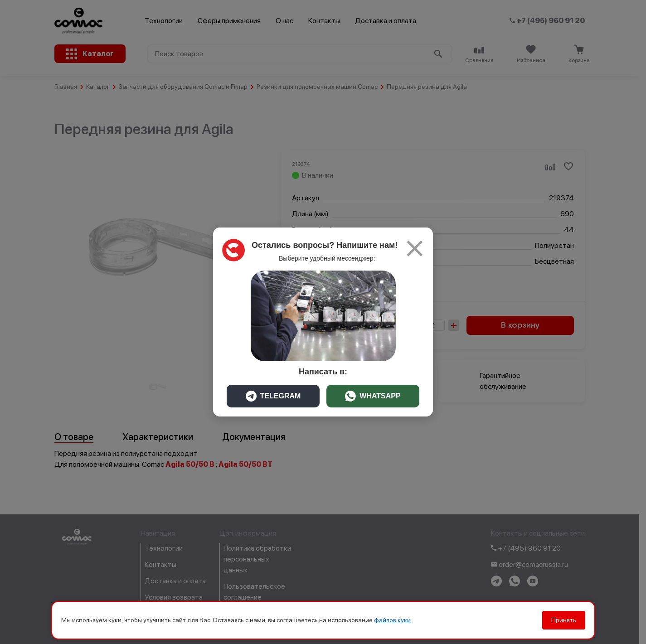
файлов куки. (393, 620)
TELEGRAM (273, 396)
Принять (564, 620)
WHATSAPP (373, 396)
